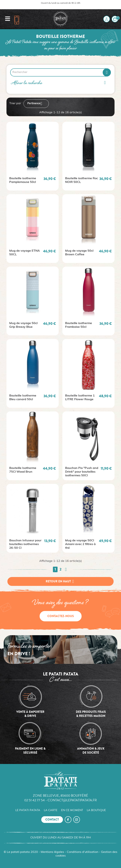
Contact (52, 820)
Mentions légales (52, 852)
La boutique (96, 810)
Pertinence (36, 104)
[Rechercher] (60, 72)
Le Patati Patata (28, 810)
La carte (51, 810)
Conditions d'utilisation (83, 852)
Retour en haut (60, 581)
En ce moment (72, 810)
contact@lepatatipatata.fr (72, 800)
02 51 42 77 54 (35, 800)
